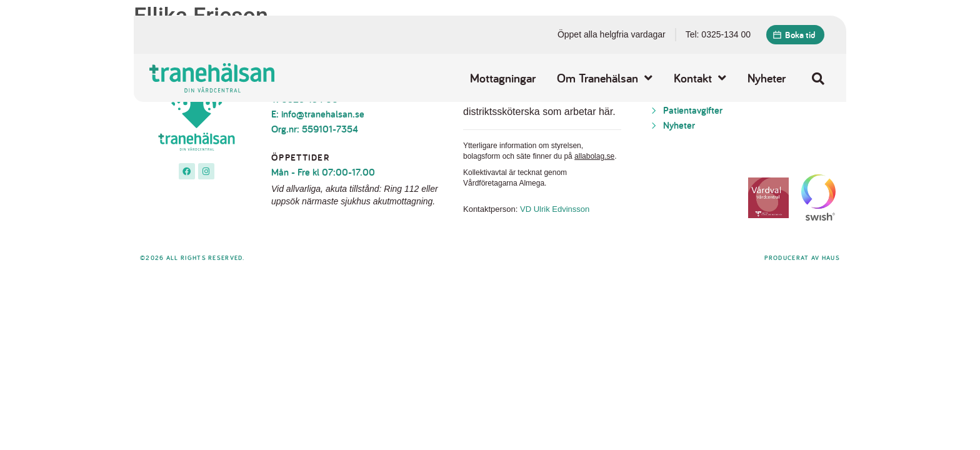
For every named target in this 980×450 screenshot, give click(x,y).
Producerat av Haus (802, 258)
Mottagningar (503, 78)
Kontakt (700, 78)
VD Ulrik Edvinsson (555, 209)
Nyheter (767, 78)
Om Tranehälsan (605, 78)
